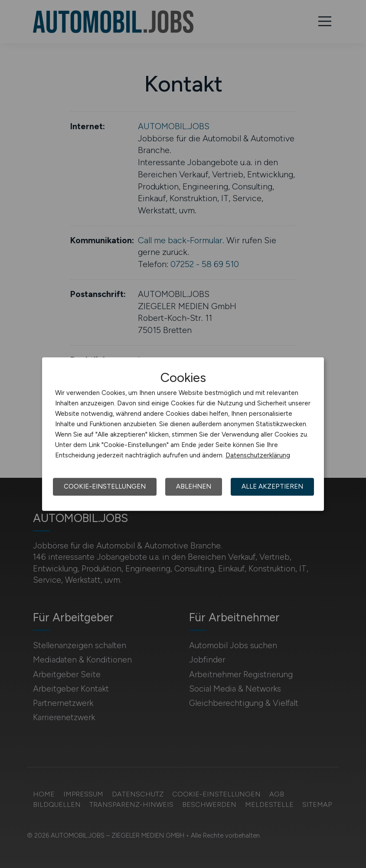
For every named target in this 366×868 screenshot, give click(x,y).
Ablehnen (194, 486)
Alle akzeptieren (272, 486)
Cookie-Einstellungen (105, 486)
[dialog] (183, 434)
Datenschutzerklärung (258, 455)
